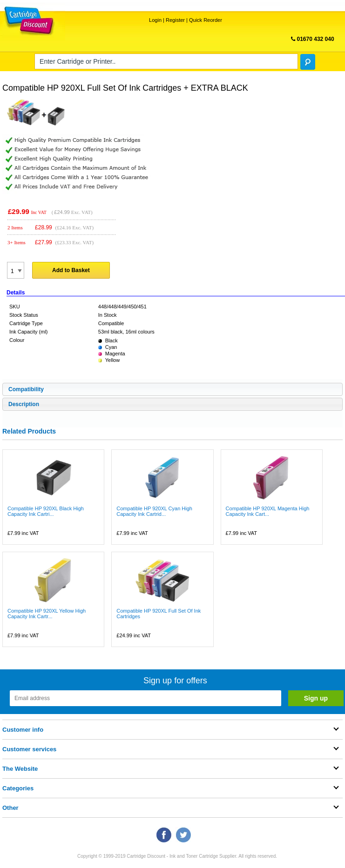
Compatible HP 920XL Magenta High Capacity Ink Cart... (268, 511)
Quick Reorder (206, 20)
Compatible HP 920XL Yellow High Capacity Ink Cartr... (47, 614)
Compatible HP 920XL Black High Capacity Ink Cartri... (46, 511)
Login (155, 20)
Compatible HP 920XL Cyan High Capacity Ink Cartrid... (154, 511)
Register (175, 20)
